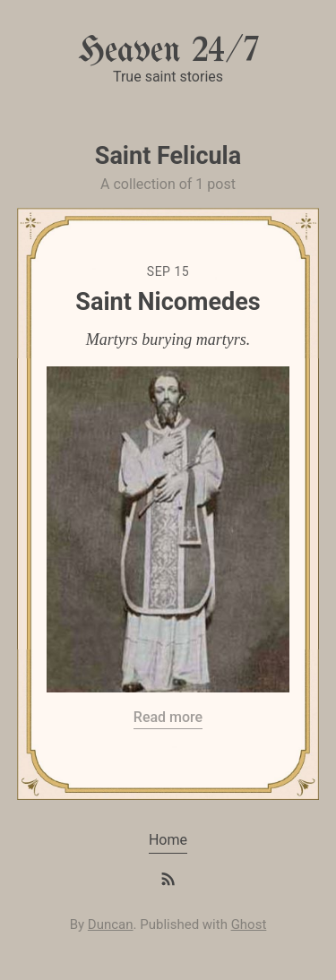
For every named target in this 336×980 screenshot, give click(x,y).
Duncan (111, 924)
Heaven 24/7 (168, 52)
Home (168, 840)
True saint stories (168, 77)
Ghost (249, 924)
